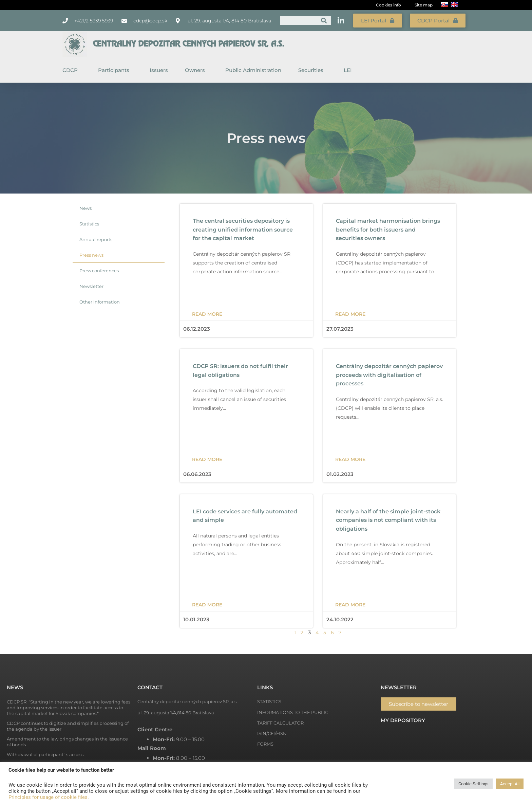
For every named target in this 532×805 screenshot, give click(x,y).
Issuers (159, 69)
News (85, 207)
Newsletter (91, 286)
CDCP (72, 70)
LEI (348, 69)
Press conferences (99, 270)
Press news (91, 254)
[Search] (324, 20)
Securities (312, 70)
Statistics (89, 223)
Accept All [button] (510, 784)
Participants (115, 70)
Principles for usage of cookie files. (49, 797)
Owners (197, 70)
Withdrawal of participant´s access (45, 754)
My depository (403, 720)
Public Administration (253, 69)
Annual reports (96, 239)
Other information (100, 301)
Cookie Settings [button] (473, 784)
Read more (207, 313)
